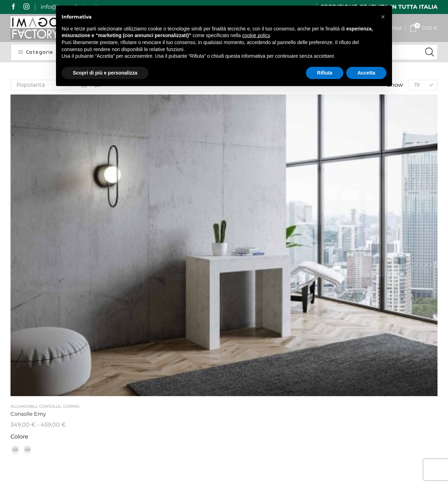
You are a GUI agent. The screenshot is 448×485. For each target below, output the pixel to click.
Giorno (71, 180)
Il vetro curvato (250, 306)
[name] (388, 317)
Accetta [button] (366, 73)
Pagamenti (136, 347)
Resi (126, 372)
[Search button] (430, 52)
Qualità (130, 360)
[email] (388, 354)
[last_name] (388, 335)
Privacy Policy (194, 379)
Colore (19, 210)
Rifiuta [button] (325, 73)
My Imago (189, 308)
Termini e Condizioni (189, 364)
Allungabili (24, 180)
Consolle (50, 180)
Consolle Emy (30, 188)
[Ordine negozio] (40, 85)
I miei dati (188, 334)
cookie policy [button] (256, 35)
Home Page (137, 308)
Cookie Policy (193, 388)
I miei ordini (191, 321)
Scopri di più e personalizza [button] (105, 73)
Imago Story (137, 321)
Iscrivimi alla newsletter (388, 420)
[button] (383, 17)
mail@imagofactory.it (58, 346)
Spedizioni (135, 334)
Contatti (186, 347)
